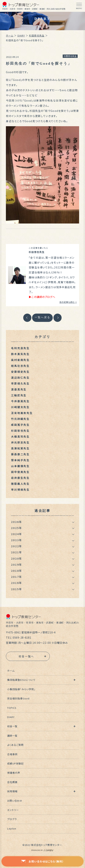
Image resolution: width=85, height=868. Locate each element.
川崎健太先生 (20, 407)
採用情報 (12, 791)
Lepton (12, 828)
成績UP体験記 (15, 763)
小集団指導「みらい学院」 (21, 689)
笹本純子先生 (20, 460)
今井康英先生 (20, 401)
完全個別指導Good (18, 698)
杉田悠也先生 (37, 35)
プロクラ (12, 819)
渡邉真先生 (19, 389)
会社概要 (12, 782)
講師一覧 (12, 736)
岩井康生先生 (20, 478)
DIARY (21, 35)
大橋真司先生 (20, 436)
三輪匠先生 (19, 395)
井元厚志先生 (20, 442)
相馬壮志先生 (20, 366)
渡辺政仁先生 (20, 378)
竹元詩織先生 (20, 419)
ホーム (10, 35)
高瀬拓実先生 (20, 448)
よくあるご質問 (15, 745)
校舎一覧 (12, 726)
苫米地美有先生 (22, 413)
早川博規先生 (20, 490)
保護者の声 (14, 773)
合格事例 (12, 754)
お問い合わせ (15, 801)
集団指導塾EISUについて (21, 680)
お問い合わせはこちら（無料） (42, 861)
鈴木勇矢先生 (20, 354)
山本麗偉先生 (20, 466)
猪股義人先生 (20, 484)
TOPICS (12, 708)
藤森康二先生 (20, 454)
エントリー (13, 810)
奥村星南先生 (20, 360)
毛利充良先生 (20, 348)
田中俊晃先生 (20, 472)
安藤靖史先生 (20, 372)
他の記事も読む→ (68, 302)
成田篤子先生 (20, 425)
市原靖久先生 (20, 383)
